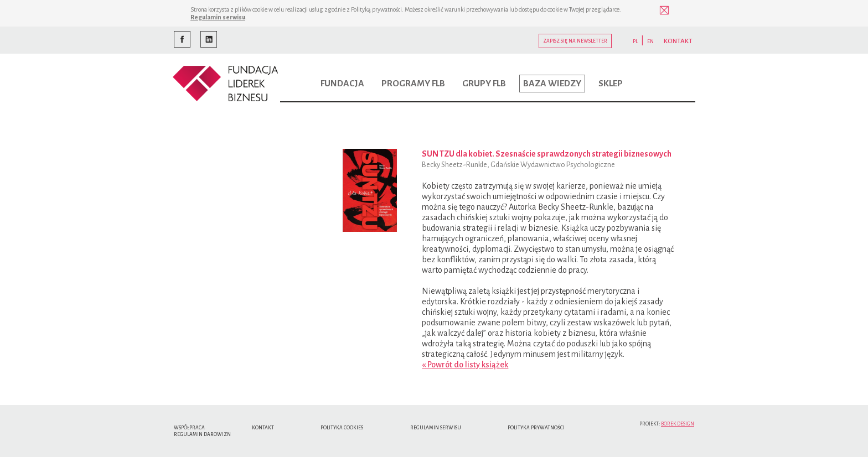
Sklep (611, 84)
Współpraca (189, 428)
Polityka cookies (342, 428)
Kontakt (263, 428)
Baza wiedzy (552, 84)
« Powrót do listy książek (465, 365)
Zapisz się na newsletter (575, 41)
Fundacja (342, 84)
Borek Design (678, 424)
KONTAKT (678, 41)
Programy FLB (413, 84)
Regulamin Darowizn (202, 434)
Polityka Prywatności (536, 428)
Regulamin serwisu (218, 17)
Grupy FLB (484, 84)
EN (650, 41)
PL (635, 41)
